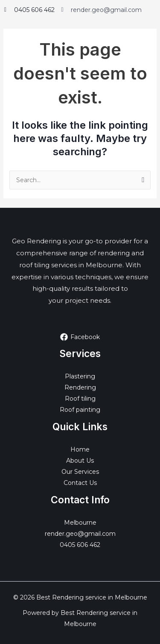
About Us (80, 461)
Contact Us (80, 483)
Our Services (80, 472)
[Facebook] (80, 337)
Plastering (80, 376)
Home (80, 449)
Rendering (80, 387)
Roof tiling (80, 399)
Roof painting (80, 410)
